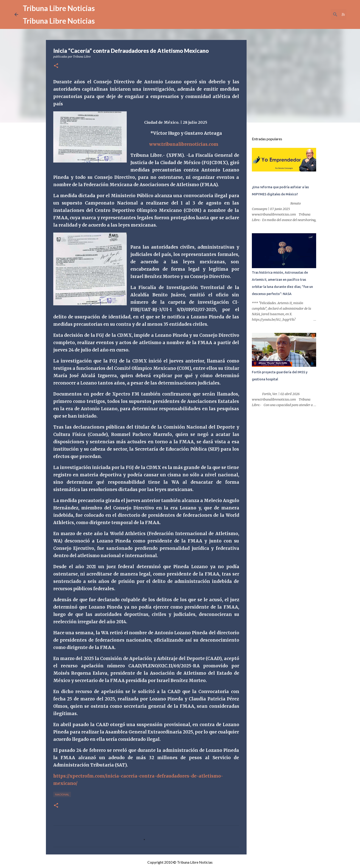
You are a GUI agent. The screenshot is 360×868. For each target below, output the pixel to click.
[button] (56, 66)
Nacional (62, 794)
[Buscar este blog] (322, 14)
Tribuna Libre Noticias (59, 8)
